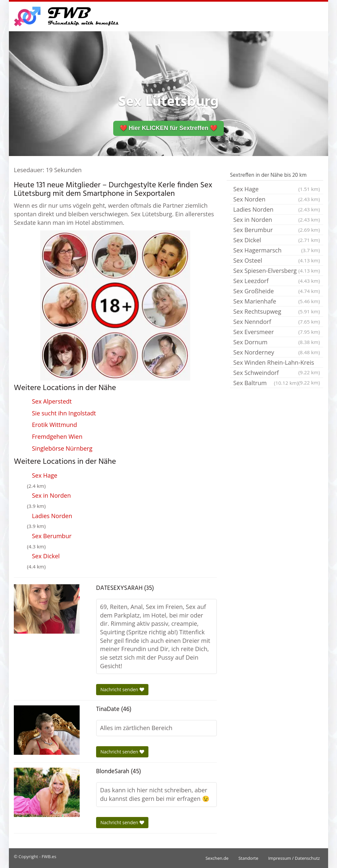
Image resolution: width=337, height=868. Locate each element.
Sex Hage (45, 475)
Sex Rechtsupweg (277, 311)
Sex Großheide (277, 291)
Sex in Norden (51, 495)
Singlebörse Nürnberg (62, 448)
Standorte (248, 858)
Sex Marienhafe (277, 301)
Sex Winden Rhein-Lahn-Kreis (277, 363)
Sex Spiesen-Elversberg (277, 271)
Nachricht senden (122, 689)
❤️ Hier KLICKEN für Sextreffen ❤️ (168, 128)
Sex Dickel (46, 556)
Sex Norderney (277, 352)
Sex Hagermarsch (277, 250)
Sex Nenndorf (277, 322)
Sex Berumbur (52, 536)
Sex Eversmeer (277, 332)
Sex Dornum (277, 342)
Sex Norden (277, 199)
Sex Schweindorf (277, 373)
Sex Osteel (277, 260)
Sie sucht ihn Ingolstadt (64, 413)
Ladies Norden (52, 516)
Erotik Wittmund (54, 425)
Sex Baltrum (266, 383)
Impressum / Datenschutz (294, 858)
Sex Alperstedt (52, 401)
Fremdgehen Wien (57, 436)
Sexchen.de (217, 858)
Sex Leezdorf (277, 281)
